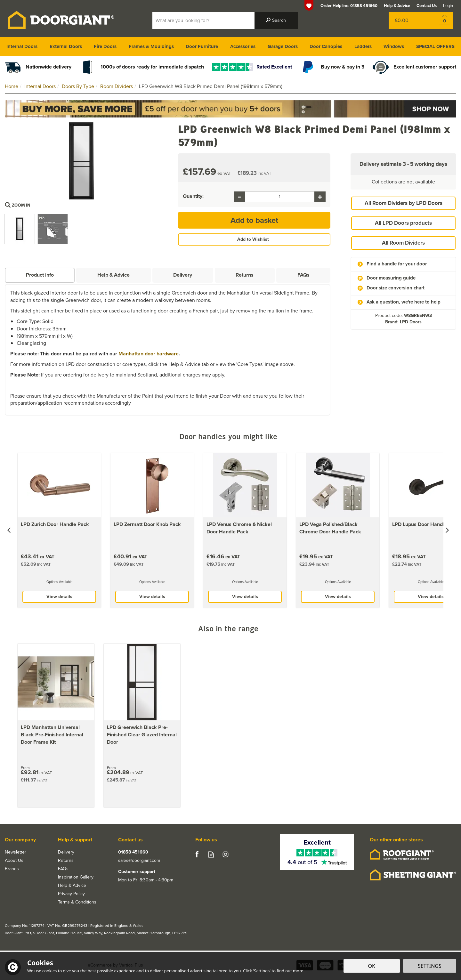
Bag (408, 20)
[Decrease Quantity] (239, 197)
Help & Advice (113, 275)
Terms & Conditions (77, 902)
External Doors (66, 46)
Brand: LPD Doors (403, 322)
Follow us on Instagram (226, 854)
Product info (40, 275)
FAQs (303, 275)
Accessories (243, 46)
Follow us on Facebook (197, 854)
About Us (14, 861)
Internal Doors (22, 46)
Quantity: (193, 196)
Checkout (440, 20)
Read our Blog (211, 854)
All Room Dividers (403, 243)
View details (59, 597)
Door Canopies (326, 46)
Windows (394, 46)
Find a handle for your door (397, 264)
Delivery (183, 275)
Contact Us (427, 6)
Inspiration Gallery (76, 877)
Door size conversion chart (396, 288)
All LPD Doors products (403, 223)
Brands (12, 869)
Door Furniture (202, 46)
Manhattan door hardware (149, 354)
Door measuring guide (391, 278)
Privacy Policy (71, 894)
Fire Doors (105, 46)
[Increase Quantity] (320, 197)
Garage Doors (283, 46)
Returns (245, 275)
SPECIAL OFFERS (435, 46)
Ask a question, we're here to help (404, 302)
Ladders (363, 46)
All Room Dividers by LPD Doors (404, 203)
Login (448, 6)
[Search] (203, 20)
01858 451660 (133, 852)
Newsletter (16, 852)
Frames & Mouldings (151, 46)
